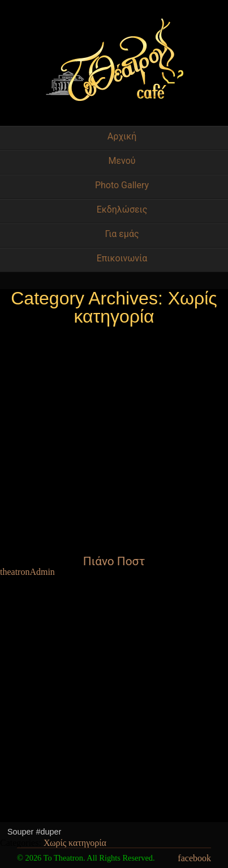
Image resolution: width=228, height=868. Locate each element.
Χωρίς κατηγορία (75, 843)
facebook (194, 858)
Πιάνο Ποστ (114, 561)
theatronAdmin (27, 572)
